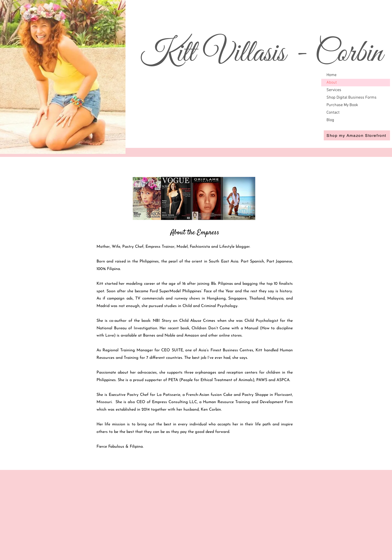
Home (331, 75)
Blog (330, 120)
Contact (333, 113)
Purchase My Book (342, 105)
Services (334, 90)
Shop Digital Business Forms (351, 98)
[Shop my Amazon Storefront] (357, 135)
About (332, 83)
